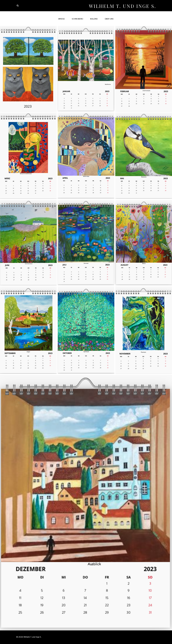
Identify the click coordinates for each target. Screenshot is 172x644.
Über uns (109, 19)
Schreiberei (78, 19)
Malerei (94, 19)
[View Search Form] (18, 6)
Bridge (62, 19)
